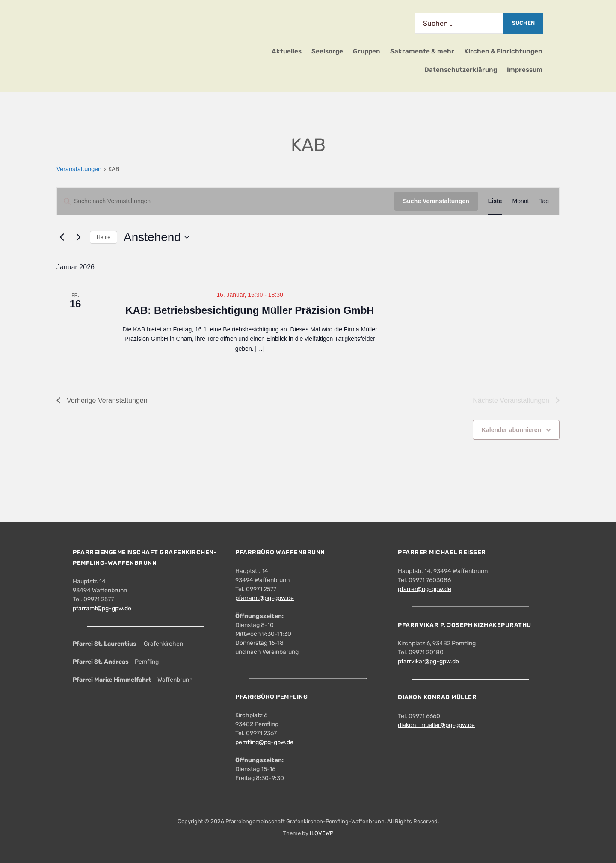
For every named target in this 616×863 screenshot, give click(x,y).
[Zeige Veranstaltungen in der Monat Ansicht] (521, 201)
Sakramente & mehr (422, 51)
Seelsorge (327, 51)
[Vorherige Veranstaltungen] (62, 237)
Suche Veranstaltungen (436, 201)
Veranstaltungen (79, 169)
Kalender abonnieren (511, 430)
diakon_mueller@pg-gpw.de (436, 725)
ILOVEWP (321, 833)
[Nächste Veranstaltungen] (78, 237)
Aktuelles (287, 51)
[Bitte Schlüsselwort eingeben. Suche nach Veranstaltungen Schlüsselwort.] (226, 201)
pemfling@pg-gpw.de (264, 742)
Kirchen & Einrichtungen (503, 51)
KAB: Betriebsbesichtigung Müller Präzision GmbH (250, 310)
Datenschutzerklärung (461, 70)
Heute (104, 237)
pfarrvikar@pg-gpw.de (428, 661)
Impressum (525, 70)
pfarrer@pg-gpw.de (425, 589)
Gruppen (367, 51)
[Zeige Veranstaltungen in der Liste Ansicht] (495, 201)
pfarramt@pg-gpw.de (102, 608)
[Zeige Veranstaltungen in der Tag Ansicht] (544, 201)
